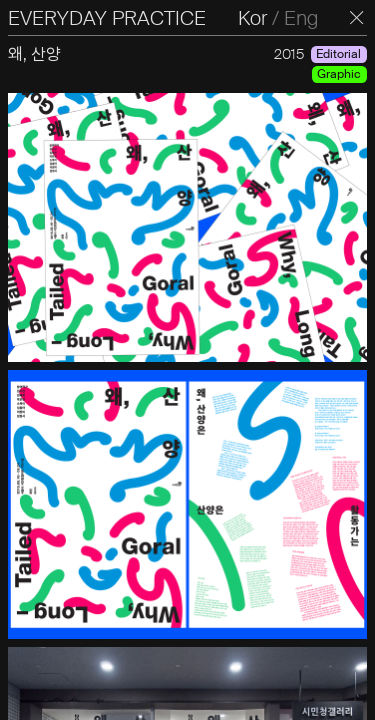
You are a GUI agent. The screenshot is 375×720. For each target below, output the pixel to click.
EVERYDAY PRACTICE (107, 18)
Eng (301, 18)
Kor (252, 18)
